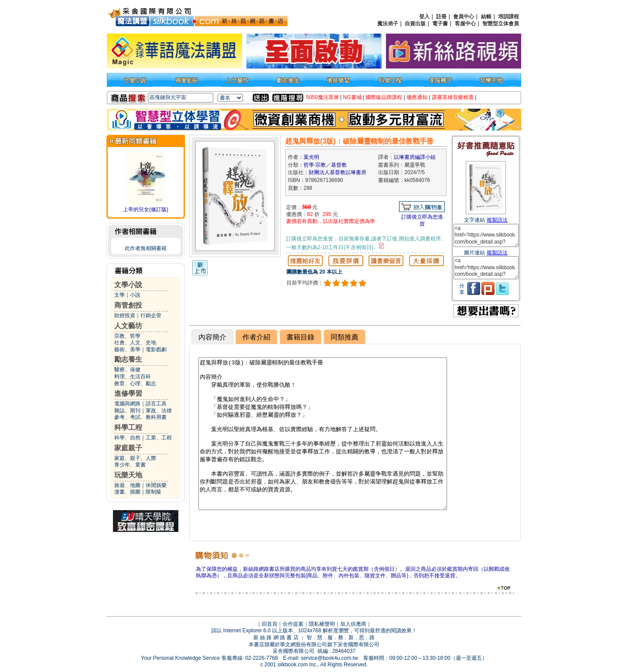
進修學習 (128, 393)
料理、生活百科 (133, 377)
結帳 (486, 17)
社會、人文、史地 (135, 343)
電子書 (440, 24)
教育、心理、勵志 (135, 384)
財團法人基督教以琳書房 (338, 172)
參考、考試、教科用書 (140, 417)
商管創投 (128, 305)
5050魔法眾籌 (323, 97)
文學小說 (128, 285)
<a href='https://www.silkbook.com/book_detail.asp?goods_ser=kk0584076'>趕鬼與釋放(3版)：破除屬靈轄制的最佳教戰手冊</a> (486, 235)
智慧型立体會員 (501, 24)
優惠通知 (417, 97)
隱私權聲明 (322, 624)
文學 (119, 295)
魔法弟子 (388, 24)
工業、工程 (159, 438)
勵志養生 (128, 359)
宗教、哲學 (127, 336)
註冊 (441, 17)
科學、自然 (127, 438)
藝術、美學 (127, 350)
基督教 (339, 165)
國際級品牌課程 (384, 97)
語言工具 (156, 404)
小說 (135, 295)
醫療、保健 (127, 370)
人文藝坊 (128, 326)
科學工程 (128, 427)
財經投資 (125, 315)
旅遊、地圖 (127, 485)
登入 (424, 17)
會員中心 (464, 17)
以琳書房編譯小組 (415, 157)
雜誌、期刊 (127, 411)
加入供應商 (353, 624)
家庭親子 (128, 448)
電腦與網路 (127, 404)
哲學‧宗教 (315, 165)
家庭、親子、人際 (135, 458)
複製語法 (497, 220)
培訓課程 (509, 17)
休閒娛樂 (156, 485)
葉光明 (311, 157)
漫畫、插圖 (127, 492)
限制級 (154, 492)
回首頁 (270, 624)
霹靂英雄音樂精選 (453, 97)
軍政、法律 (159, 411)
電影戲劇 (156, 350)
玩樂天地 (128, 475)
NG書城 (352, 97)
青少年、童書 (130, 465)
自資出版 (415, 24)
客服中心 (465, 24)
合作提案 (293, 624)
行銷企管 (151, 315)
